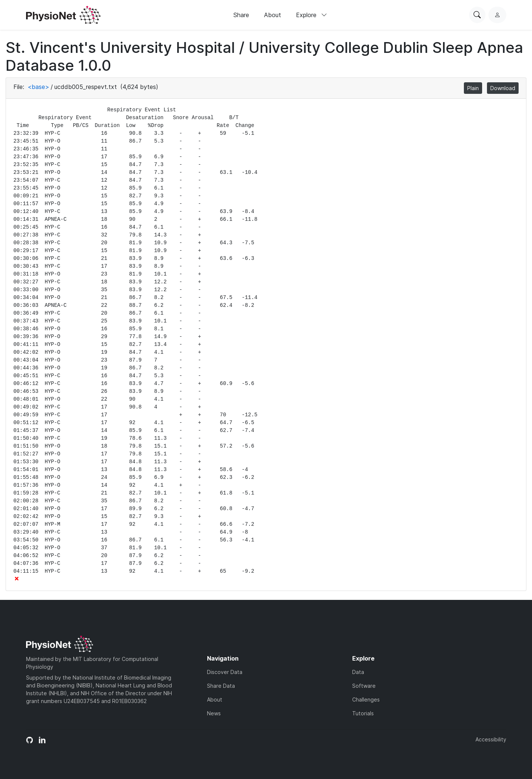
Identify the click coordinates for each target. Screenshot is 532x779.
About (273, 15)
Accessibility (491, 739)
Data (358, 672)
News (214, 713)
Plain (473, 88)
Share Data (221, 686)
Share (241, 15)
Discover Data (225, 672)
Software (364, 686)
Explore (312, 15)
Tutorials (363, 713)
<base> (38, 87)
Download (503, 88)
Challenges (366, 699)
